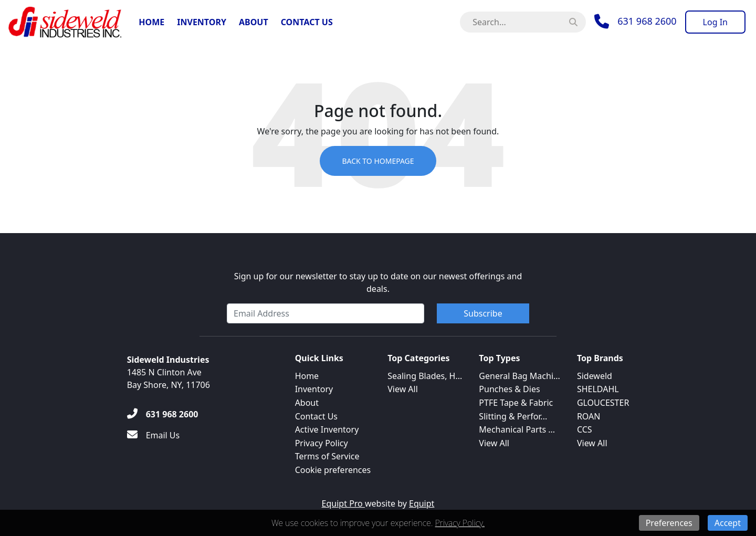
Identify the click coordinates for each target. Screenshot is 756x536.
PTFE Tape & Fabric (516, 403)
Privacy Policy (322, 443)
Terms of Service (327, 456)
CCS (585, 429)
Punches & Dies (509, 389)
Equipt (422, 503)
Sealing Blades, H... (425, 376)
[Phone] (635, 22)
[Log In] (715, 22)
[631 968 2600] (163, 414)
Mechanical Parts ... (517, 429)
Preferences (669, 523)
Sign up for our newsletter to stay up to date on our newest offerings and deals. (378, 282)
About (254, 22)
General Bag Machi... (519, 376)
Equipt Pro (343, 503)
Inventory (202, 22)
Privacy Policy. (460, 523)
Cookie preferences (333, 470)
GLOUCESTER (603, 403)
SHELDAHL (598, 389)
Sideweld (595, 376)
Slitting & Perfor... (513, 416)
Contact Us (307, 22)
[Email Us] (154, 435)
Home (151, 22)
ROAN (589, 416)
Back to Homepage (378, 161)
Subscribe (483, 313)
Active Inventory (327, 429)
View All (403, 389)
